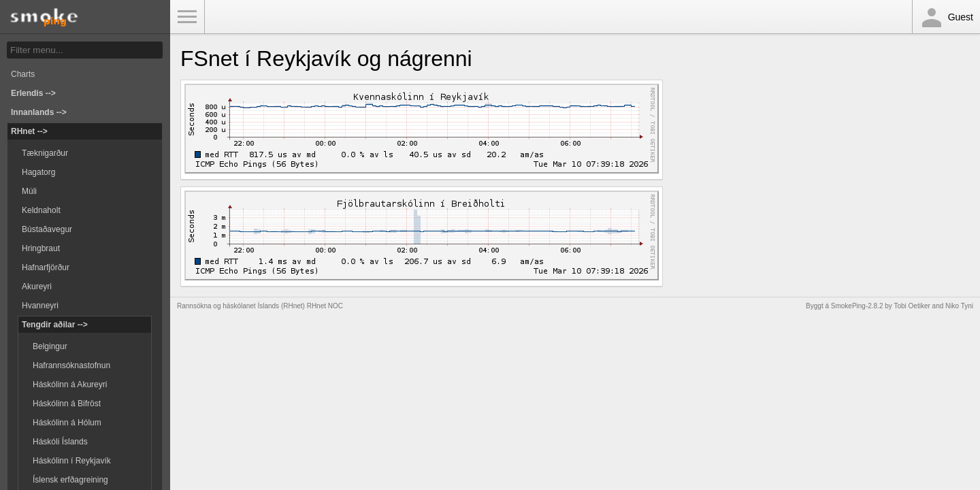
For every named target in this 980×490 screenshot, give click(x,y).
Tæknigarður (45, 153)
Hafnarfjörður (46, 267)
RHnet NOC (325, 306)
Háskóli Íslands (60, 442)
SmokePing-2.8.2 (857, 306)
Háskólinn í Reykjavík (72, 461)
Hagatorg (38, 172)
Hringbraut (41, 248)
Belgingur (50, 346)
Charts (23, 74)
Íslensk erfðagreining (70, 480)
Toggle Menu (187, 17)
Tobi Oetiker (912, 306)
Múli (29, 191)
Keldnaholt (41, 210)
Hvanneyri (40, 306)
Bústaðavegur (47, 229)
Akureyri (37, 287)
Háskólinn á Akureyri (70, 385)
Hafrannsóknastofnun (71, 365)
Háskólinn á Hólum (67, 423)
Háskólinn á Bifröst (67, 404)
